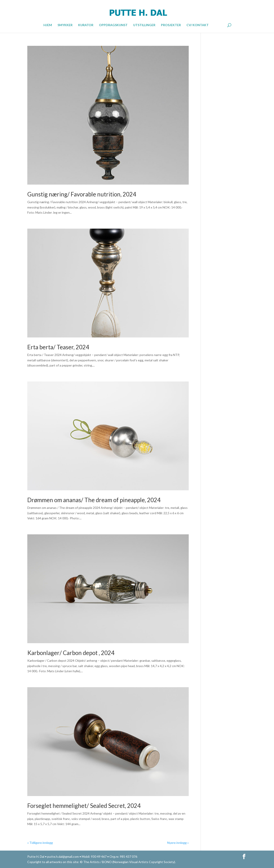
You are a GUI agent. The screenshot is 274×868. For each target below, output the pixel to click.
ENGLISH (218, 25)
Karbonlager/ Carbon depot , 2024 (71, 653)
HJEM (48, 25)
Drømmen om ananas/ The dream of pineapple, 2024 (94, 500)
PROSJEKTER (171, 25)
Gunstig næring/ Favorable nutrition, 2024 (82, 194)
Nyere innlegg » (178, 843)
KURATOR (86, 25)
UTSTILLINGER (144, 25)
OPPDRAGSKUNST (113, 25)
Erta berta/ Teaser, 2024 (58, 347)
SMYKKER (65, 25)
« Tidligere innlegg (40, 843)
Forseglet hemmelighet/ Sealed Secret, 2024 (84, 806)
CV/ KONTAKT (198, 25)
